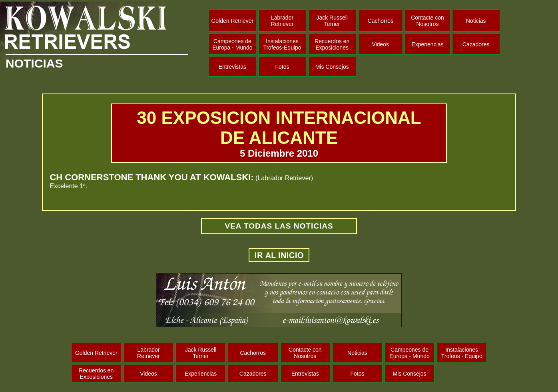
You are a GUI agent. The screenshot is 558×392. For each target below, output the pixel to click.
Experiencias (427, 44)
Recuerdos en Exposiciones (332, 44)
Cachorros (381, 21)
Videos (381, 44)
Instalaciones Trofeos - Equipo (462, 353)
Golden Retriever (232, 21)
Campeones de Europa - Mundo (232, 44)
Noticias (476, 21)
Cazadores (476, 44)
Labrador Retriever (282, 21)
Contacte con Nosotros (427, 21)
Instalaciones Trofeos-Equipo (282, 44)
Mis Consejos (332, 67)
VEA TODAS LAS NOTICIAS (279, 226)
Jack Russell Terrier (332, 21)
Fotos (282, 67)
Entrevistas (232, 67)
